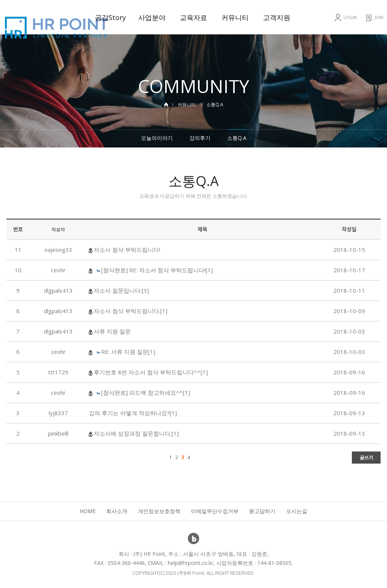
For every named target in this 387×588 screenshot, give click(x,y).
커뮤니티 (235, 17)
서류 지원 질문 (112, 331)
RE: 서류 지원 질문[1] (128, 352)
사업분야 (152, 17)
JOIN (379, 17)
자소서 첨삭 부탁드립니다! (127, 250)
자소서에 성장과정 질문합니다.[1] (136, 433)
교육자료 (193, 17)
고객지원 (277, 17)
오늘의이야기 (157, 138)
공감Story (110, 17)
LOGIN (350, 17)
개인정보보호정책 (159, 511)
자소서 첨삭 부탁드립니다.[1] (131, 311)
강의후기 (200, 138)
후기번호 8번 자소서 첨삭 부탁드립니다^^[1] (151, 372)
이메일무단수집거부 (215, 511)
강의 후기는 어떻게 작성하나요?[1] (133, 413)
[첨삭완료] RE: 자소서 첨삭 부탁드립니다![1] (157, 270)
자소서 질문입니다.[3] (121, 290)
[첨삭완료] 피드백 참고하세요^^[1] (146, 393)
